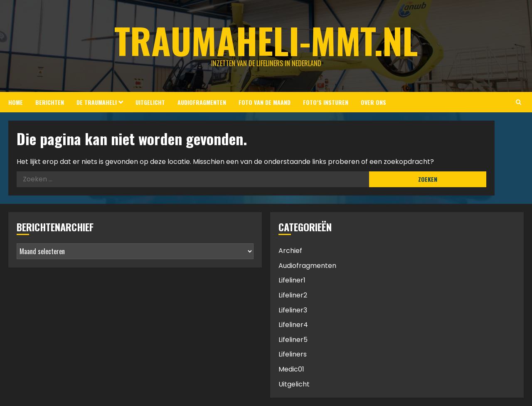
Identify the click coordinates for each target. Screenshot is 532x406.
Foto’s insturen (326, 102)
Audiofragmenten (202, 102)
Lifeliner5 (293, 340)
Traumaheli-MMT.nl (266, 40)
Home (16, 102)
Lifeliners (293, 354)
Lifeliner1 (292, 280)
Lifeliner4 (293, 325)
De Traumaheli (97, 102)
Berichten (50, 102)
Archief (290, 251)
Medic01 (291, 369)
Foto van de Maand (265, 102)
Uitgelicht (150, 102)
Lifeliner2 (293, 295)
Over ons (373, 102)
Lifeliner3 (293, 310)
